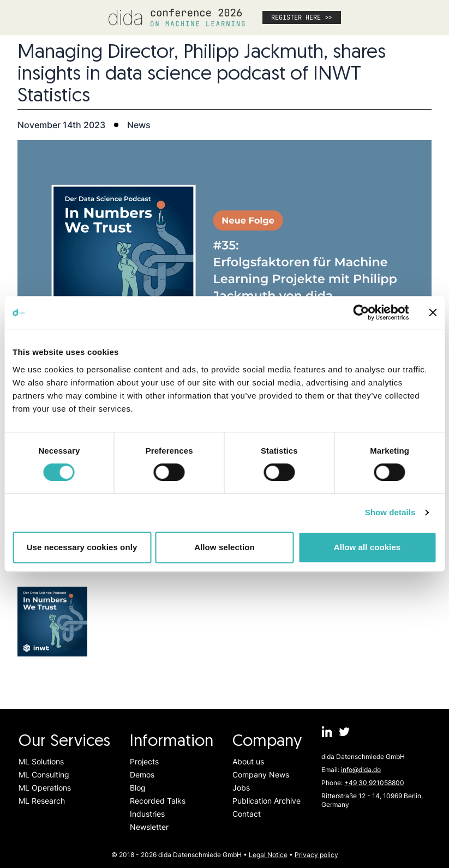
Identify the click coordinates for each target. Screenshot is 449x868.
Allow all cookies (367, 547)
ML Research (42, 801)
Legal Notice (268, 855)
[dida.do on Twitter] (344, 732)
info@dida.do (361, 770)
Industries (147, 814)
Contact (247, 814)
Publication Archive (267, 801)
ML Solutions (41, 761)
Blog (138, 788)
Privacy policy (316, 855)
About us (248, 761)
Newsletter (149, 827)
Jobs (241, 788)
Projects (144, 761)
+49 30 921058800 (374, 783)
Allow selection (224, 547)
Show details (390, 512)
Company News (261, 774)
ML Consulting (44, 774)
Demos (142, 774)
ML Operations (45, 788)
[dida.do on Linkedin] (327, 732)
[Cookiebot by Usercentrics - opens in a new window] (361, 312)
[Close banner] (433, 312)
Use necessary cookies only (82, 547)
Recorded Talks (158, 801)
